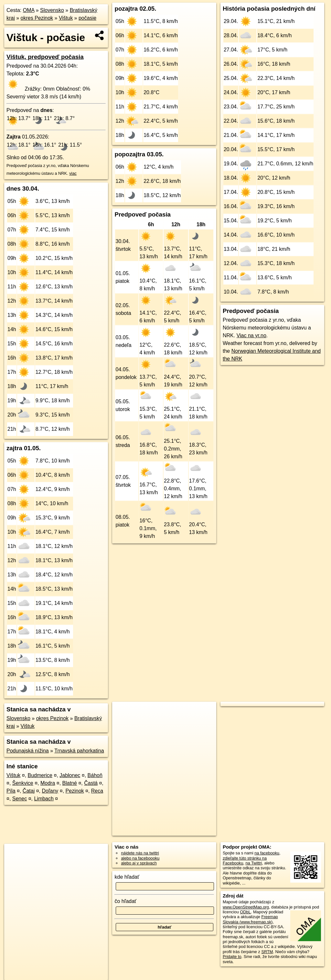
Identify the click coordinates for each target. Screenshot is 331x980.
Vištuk (66, 18)
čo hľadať (125, 901)
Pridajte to (232, 957)
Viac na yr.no (251, 335)
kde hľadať (127, 877)
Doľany (50, 791)
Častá (91, 783)
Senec (20, 799)
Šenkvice (23, 783)
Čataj (29, 791)
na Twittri (254, 863)
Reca (97, 791)
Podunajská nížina (28, 751)
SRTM (267, 952)
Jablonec (70, 775)
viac (73, 173)
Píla (11, 791)
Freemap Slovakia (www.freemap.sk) (250, 919)
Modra (48, 783)
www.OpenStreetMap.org (246, 907)
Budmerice (40, 775)
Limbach (44, 799)
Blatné (70, 783)
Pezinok (75, 791)
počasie (87, 18)
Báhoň (95, 775)
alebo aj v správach (139, 863)
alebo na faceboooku (140, 858)
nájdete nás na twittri (140, 853)
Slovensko (52, 10)
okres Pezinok (37, 18)
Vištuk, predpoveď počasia (45, 57)
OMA (29, 10)
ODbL (245, 912)
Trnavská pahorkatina (79, 751)
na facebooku (267, 853)
